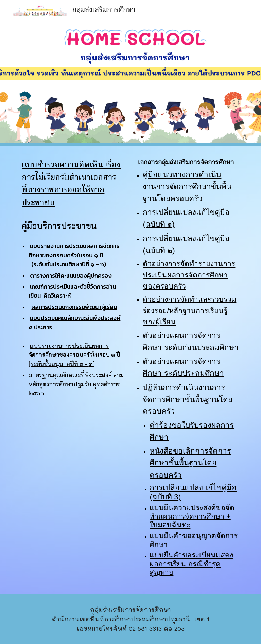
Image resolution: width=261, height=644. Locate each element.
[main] (73, 184)
